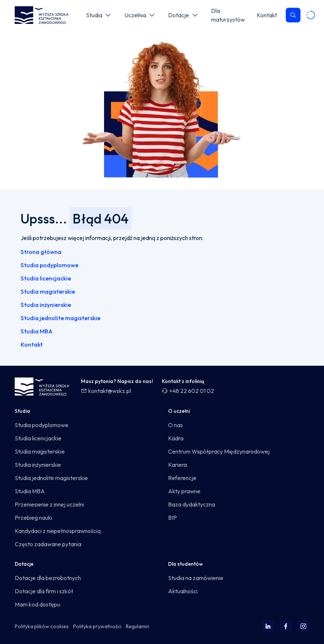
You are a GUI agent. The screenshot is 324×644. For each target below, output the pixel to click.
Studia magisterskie (48, 291)
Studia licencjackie (46, 278)
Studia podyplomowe (49, 265)
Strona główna (41, 252)
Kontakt (32, 344)
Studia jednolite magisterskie (60, 318)
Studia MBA (37, 331)
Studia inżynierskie (46, 305)
